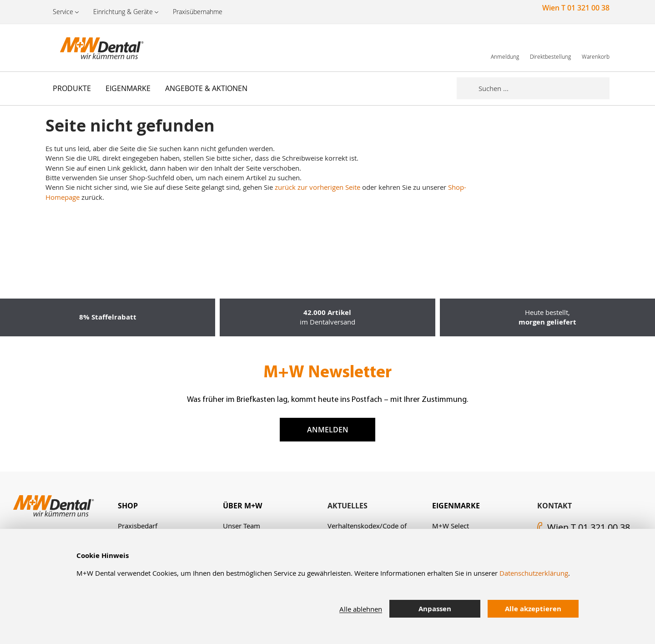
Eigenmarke (456, 506)
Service (63, 12)
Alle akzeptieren (533, 609)
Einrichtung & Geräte (123, 12)
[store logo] (91, 48)
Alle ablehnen (361, 609)
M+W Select (451, 526)
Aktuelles (348, 506)
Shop (128, 506)
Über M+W (242, 506)
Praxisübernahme (198, 12)
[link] (505, 48)
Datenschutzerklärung (534, 573)
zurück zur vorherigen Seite (317, 187)
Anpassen (435, 609)
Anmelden (328, 430)
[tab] (170, 506)
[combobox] (544, 88)
